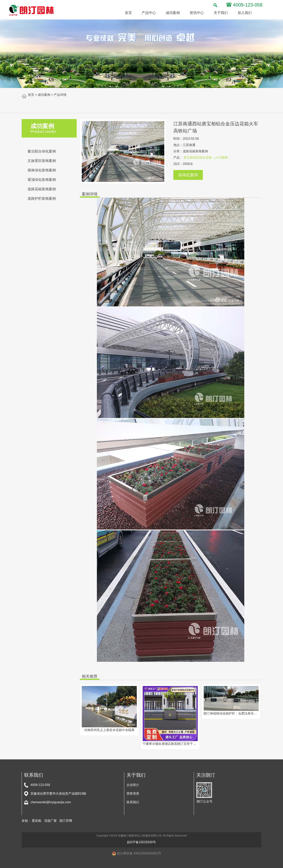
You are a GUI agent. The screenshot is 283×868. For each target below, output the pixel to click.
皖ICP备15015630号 (141, 842)
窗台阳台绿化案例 (42, 151)
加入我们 (245, 13)
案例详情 (90, 194)
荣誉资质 (133, 794)
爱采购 (37, 821)
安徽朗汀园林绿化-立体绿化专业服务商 (31, 10)
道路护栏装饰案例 (42, 199)
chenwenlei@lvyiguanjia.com (51, 802)
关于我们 (221, 13)
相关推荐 (90, 676)
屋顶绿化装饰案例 (42, 180)
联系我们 (133, 802)
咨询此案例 (188, 175)
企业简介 (133, 785)
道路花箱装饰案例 (42, 189)
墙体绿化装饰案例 (42, 170)
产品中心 (149, 13)
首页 (128, 13)
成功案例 (173, 13)
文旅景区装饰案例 (42, 161)
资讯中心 (197, 13)
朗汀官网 (66, 821)
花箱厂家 (51, 821)
